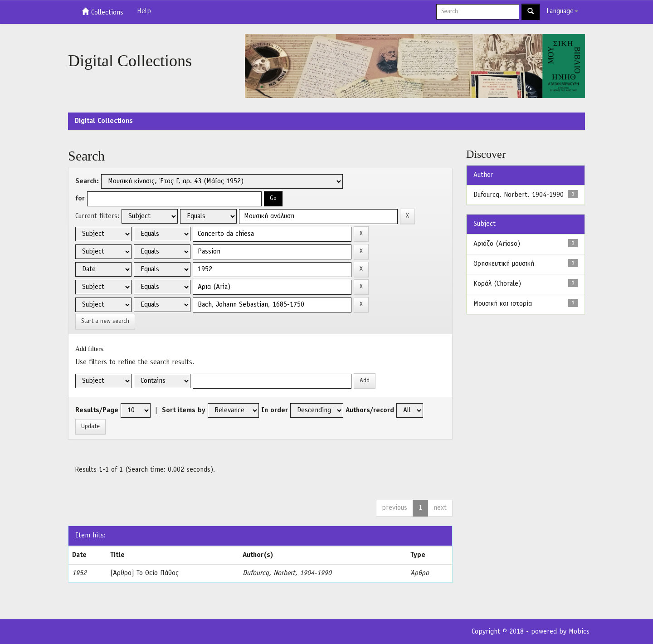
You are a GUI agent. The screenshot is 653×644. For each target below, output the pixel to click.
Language (562, 11)
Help (144, 11)
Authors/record (370, 410)
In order (275, 410)
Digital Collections (104, 121)
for (80, 199)
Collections (102, 12)
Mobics (579, 632)
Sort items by (184, 410)
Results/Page (97, 410)
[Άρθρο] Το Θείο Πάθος (144, 573)
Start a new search (105, 321)
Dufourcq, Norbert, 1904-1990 (287, 573)
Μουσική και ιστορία (503, 304)
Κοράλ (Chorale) (497, 284)
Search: (87, 181)
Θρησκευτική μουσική (504, 264)
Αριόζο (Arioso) (497, 244)
